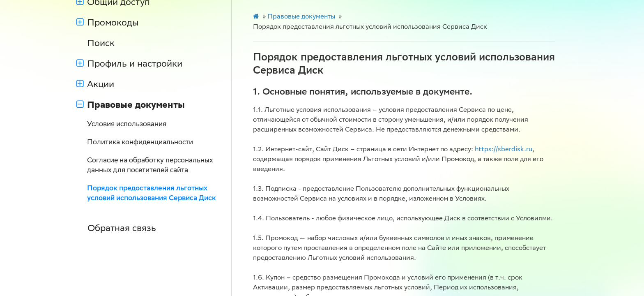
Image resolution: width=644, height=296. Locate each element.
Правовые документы (131, 106)
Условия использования (127, 125)
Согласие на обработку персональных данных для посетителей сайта (150, 166)
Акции (95, 85)
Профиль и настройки (129, 65)
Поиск (101, 44)
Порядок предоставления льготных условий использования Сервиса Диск (152, 194)
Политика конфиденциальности (140, 143)
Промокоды (107, 23)
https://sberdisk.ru (504, 150)
